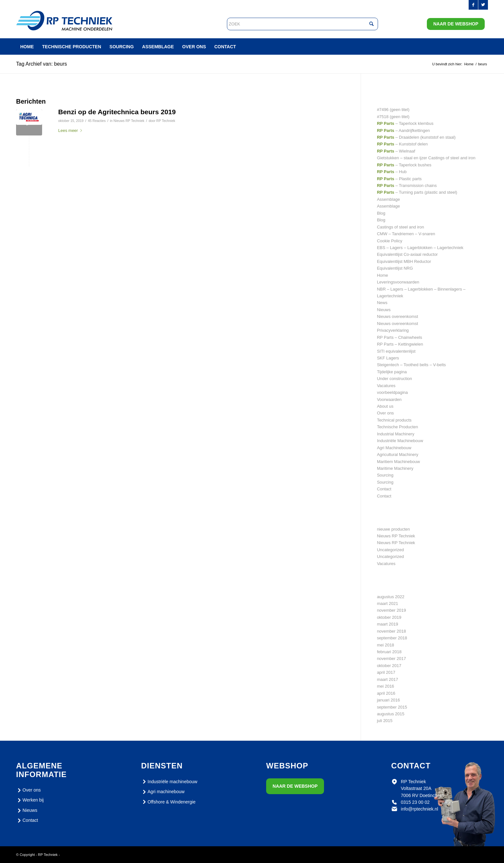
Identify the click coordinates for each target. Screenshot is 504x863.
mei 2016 (386, 686)
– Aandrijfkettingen (404, 130)
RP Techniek (166, 121)
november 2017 (392, 659)
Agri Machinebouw (394, 448)
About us (385, 406)
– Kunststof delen (402, 144)
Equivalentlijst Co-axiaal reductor (407, 254)
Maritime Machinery (395, 468)
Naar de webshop (456, 24)
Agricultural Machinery (398, 455)
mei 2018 (386, 645)
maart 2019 (388, 624)
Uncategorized (391, 550)
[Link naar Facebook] (473, 5)
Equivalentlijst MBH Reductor (404, 261)
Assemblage (389, 199)
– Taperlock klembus (405, 123)
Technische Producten (398, 427)
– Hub (392, 172)
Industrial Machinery (396, 434)
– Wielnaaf (396, 151)
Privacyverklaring (393, 330)
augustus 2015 (391, 714)
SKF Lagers (388, 358)
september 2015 (392, 707)
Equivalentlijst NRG (395, 268)
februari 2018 (389, 652)
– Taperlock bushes (404, 165)
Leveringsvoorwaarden (398, 282)
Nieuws (384, 310)
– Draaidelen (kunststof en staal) (416, 137)
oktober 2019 (389, 617)
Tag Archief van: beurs (41, 64)
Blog (381, 213)
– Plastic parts (399, 179)
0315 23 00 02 (415, 802)
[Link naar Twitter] (483, 5)
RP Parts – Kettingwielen (400, 344)
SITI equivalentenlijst (396, 351)
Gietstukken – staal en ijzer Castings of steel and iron (426, 158)
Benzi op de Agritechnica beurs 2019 (117, 112)
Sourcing (385, 475)
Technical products (394, 420)
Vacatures (386, 386)
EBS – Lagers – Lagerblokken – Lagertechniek (420, 248)
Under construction (395, 379)
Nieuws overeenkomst (398, 316)
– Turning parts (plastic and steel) (417, 192)
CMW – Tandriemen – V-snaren (406, 234)
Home (383, 275)
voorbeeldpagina (392, 392)
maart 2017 (388, 679)
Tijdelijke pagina (392, 372)
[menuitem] (27, 47)
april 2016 (386, 693)
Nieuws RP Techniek (129, 121)
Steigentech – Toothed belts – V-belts (411, 365)
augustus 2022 (391, 597)
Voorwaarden (389, 399)
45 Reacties (97, 121)
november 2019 (392, 610)
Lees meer (71, 130)
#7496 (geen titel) (393, 110)
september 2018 (392, 638)
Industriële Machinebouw (400, 441)
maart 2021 (388, 603)
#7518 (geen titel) (393, 117)
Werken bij (30, 800)
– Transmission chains (407, 186)
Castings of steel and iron (401, 227)
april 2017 (386, 672)
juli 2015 (385, 721)
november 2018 (392, 631)
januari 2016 (389, 700)
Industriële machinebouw (169, 782)
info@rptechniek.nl (419, 809)
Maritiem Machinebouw (399, 462)
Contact (384, 489)
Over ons (386, 413)
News (382, 303)
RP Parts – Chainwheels (400, 337)
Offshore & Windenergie (168, 802)
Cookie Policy (390, 241)
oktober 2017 (389, 666)
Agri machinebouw (163, 792)
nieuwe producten (394, 529)
